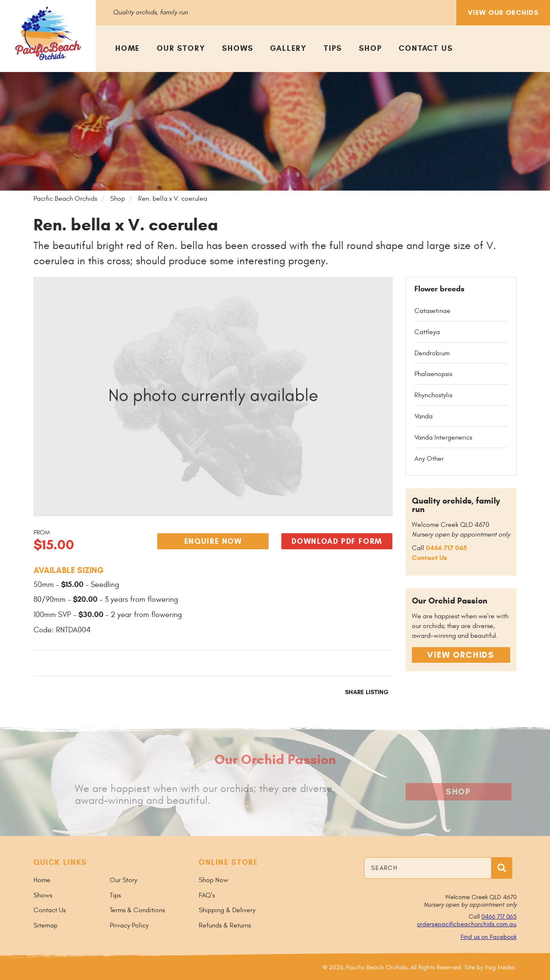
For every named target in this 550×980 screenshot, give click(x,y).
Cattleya (427, 332)
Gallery (288, 48)
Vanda (424, 416)
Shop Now (214, 880)
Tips (333, 48)
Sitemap (46, 925)
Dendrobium (432, 353)
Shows (237, 48)
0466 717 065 (446, 548)
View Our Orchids (503, 12)
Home (128, 48)
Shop (370, 48)
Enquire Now (213, 541)
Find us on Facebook (489, 937)
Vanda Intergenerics (443, 437)
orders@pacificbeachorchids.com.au (467, 924)
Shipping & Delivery (227, 910)
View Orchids (461, 655)
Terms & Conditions (137, 910)
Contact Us (426, 48)
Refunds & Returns (225, 925)
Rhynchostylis (433, 395)
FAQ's (207, 895)
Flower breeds (439, 289)
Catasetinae (432, 311)
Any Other (429, 459)
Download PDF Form (337, 541)
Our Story (181, 48)
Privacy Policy (129, 925)
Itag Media (500, 968)
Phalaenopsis (433, 374)
